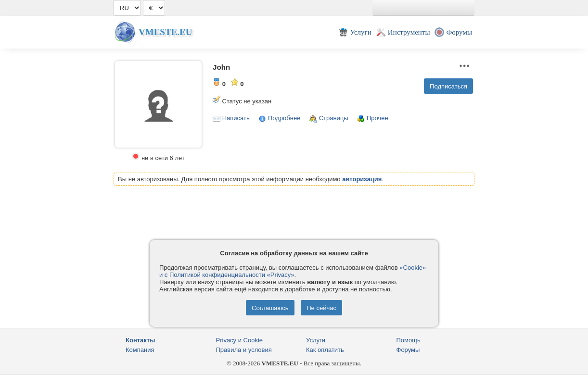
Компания (140, 350)
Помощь (409, 340)
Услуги (316, 340)
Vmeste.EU (165, 32)
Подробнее (284, 118)
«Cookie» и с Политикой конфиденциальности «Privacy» (293, 271)
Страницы (334, 118)
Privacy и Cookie (240, 340)
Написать (236, 118)
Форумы (408, 350)
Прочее (377, 118)
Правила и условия (244, 350)
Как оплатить (325, 350)
